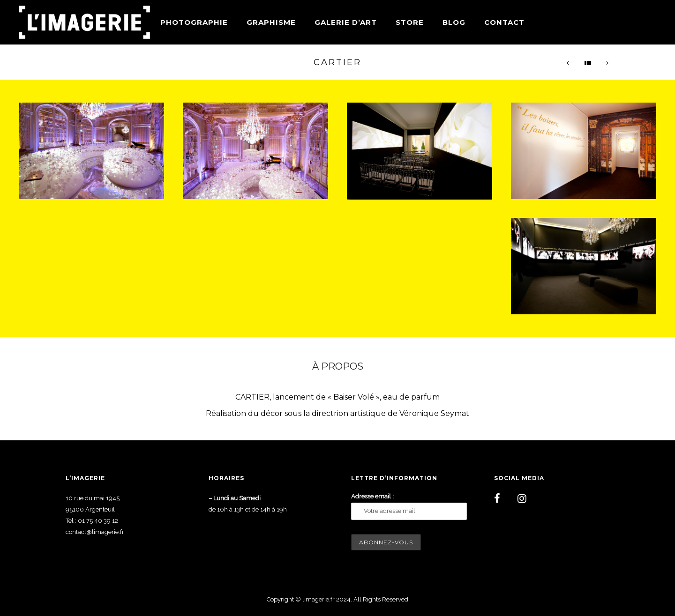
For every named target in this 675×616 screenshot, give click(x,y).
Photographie (194, 22)
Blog (454, 22)
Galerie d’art (346, 22)
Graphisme (271, 22)
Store (410, 22)
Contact (504, 22)
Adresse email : (372, 496)
